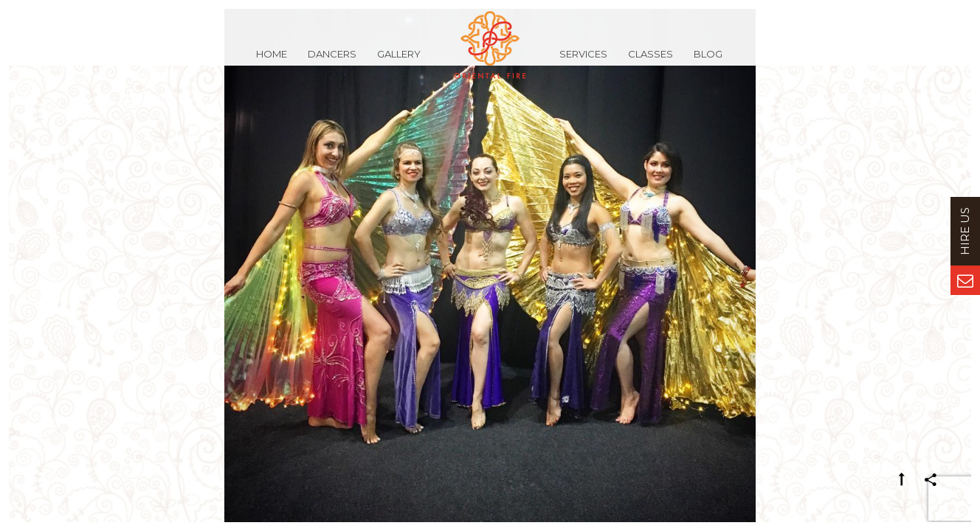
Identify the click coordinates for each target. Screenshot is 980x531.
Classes (651, 62)
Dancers (332, 62)
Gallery (399, 62)
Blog (708, 62)
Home (272, 62)
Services (583, 62)
